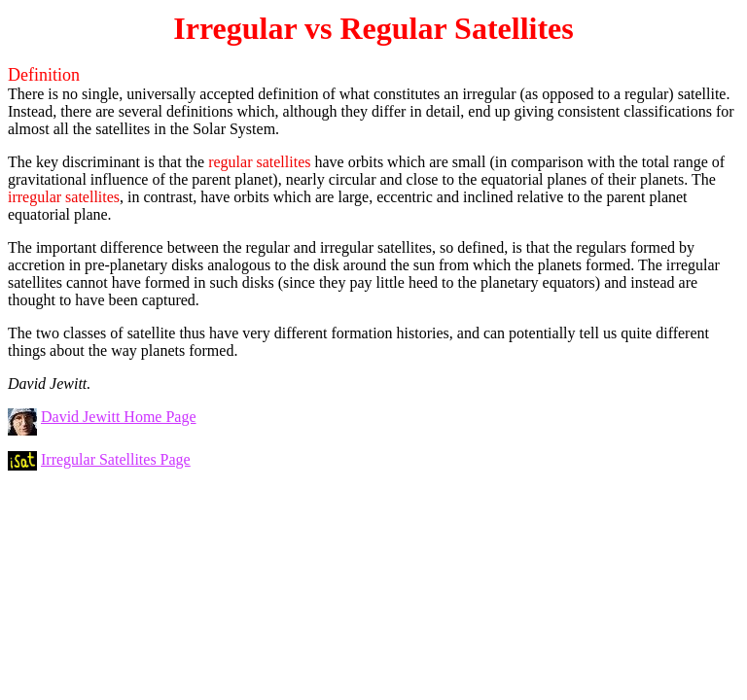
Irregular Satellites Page (116, 459)
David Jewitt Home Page (119, 417)
